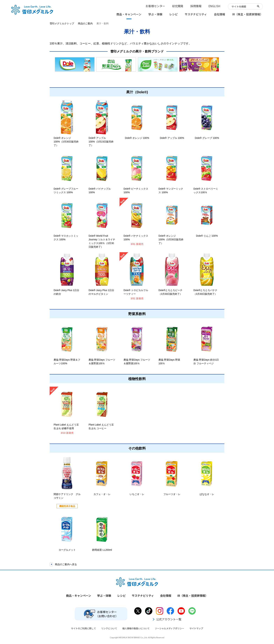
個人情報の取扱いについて (136, 628)
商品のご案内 (85, 23)
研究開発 (178, 6)
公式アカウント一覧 (167, 619)
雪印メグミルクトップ (62, 23)
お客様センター (155, 6)
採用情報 (196, 6)
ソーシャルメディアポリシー (170, 628)
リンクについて (109, 628)
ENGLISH (214, 6)
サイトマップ (196, 628)
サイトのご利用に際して (83, 628)
